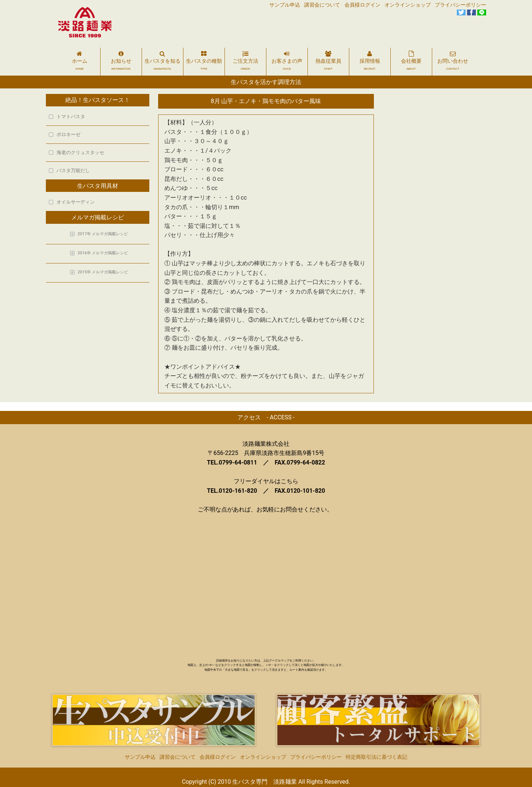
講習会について (322, 5)
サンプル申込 (285, 5)
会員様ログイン (362, 5)
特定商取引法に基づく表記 (376, 748)
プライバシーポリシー (460, 5)
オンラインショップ (408, 5)
